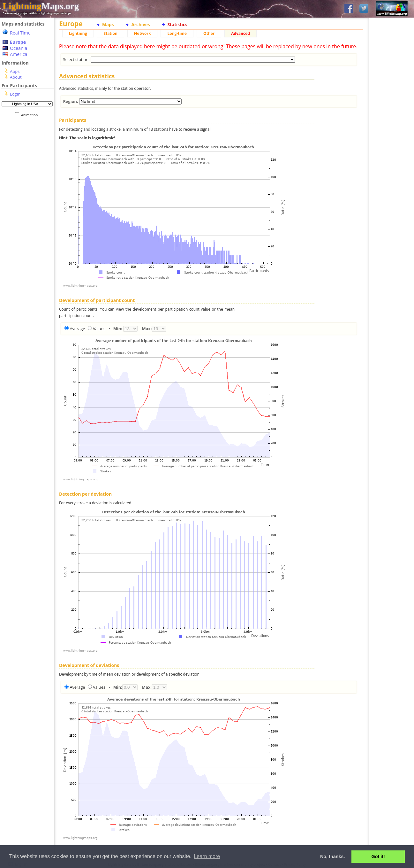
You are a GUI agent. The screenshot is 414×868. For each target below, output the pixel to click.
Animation (31, 115)
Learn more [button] (207, 856)
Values (99, 329)
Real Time (20, 33)
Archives (140, 24)
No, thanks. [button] (333, 856)
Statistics (177, 24)
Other (209, 33)
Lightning (78, 33)
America (19, 54)
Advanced (241, 33)
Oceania (19, 48)
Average (77, 329)
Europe (18, 42)
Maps (108, 24)
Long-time (177, 33)
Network (143, 33)
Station (111, 33)
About (16, 77)
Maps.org (41, 6)
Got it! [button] (378, 856)
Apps (15, 71)
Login (15, 94)
